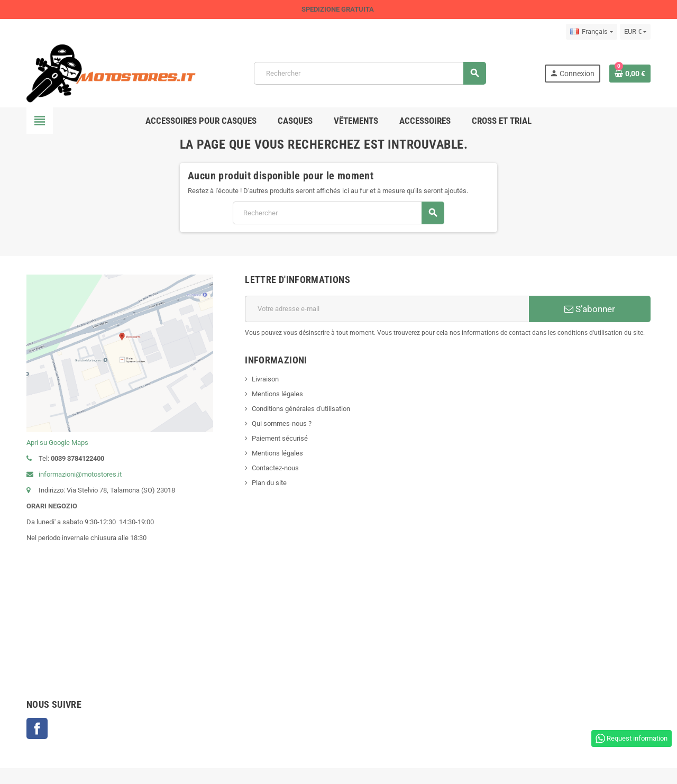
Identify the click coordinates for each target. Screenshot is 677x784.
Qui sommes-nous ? (282, 423)
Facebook (37, 728)
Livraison (265, 379)
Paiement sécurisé (280, 438)
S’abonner (590, 309)
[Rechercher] (370, 73)
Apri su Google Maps (57, 443)
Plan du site (269, 483)
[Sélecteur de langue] (591, 32)
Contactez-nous (275, 468)
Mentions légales (277, 394)
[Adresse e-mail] (387, 309)
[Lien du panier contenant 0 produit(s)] (630, 74)
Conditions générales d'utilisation (301, 409)
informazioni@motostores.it (74, 474)
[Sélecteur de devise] (635, 32)
